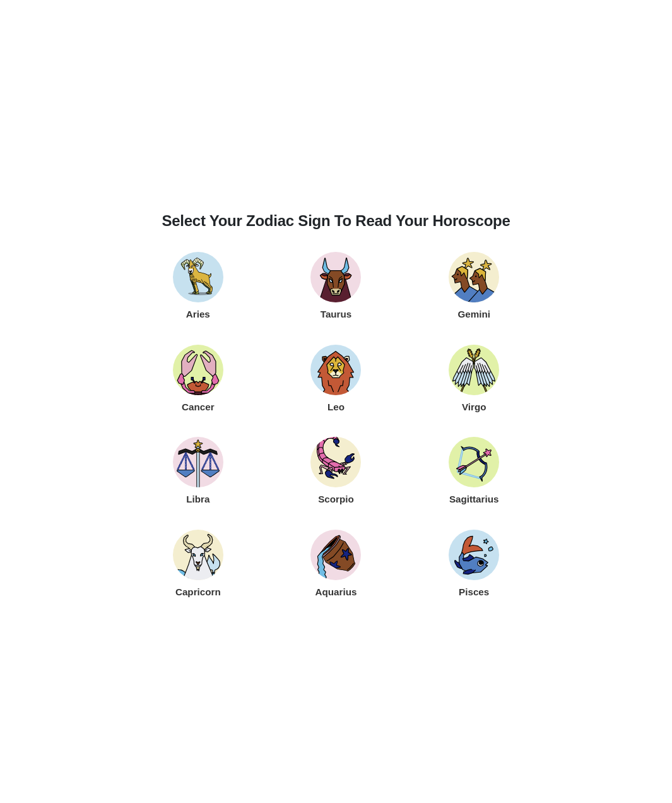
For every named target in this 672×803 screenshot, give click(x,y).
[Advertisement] (336, 114)
